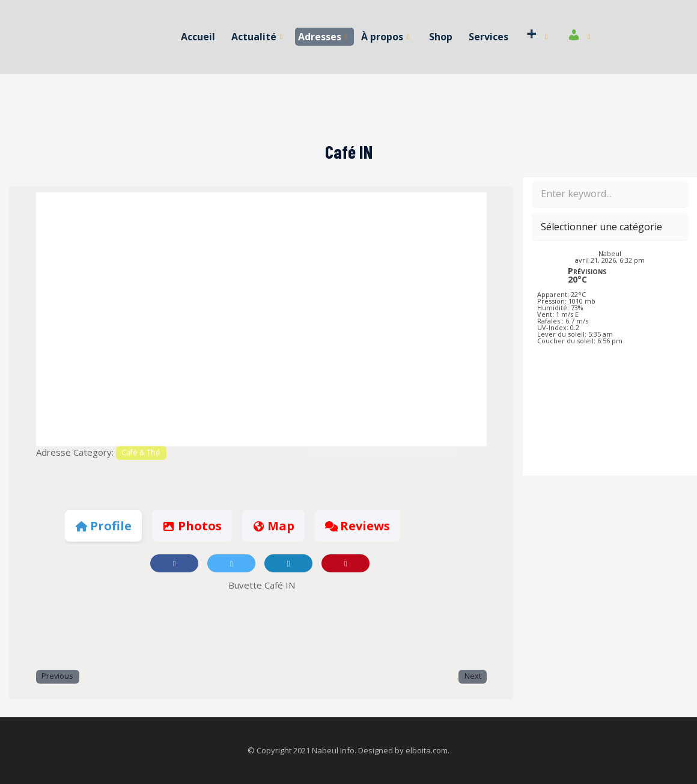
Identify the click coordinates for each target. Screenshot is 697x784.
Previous (57, 676)
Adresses (324, 37)
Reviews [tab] (358, 526)
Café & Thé (141, 452)
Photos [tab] (192, 526)
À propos (386, 37)
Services (487, 37)
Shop (440, 37)
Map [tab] (273, 526)
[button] (70, 319)
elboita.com (427, 750)
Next (473, 676)
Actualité (259, 37)
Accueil (201, 37)
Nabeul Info (333, 750)
